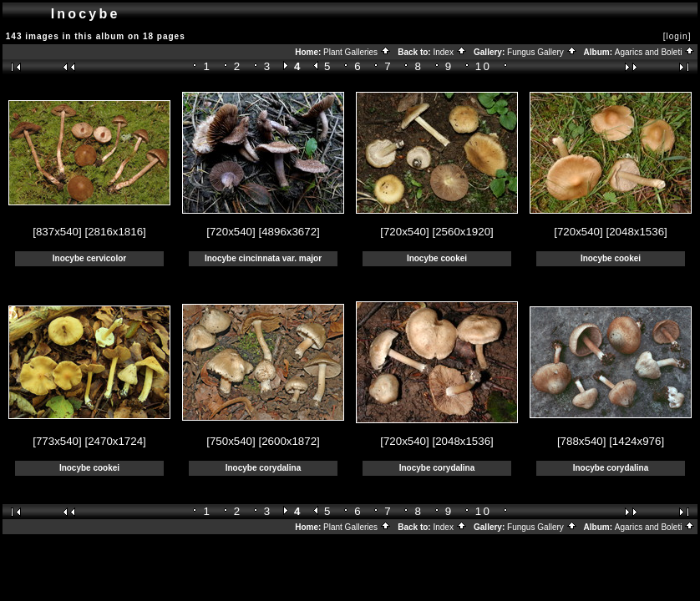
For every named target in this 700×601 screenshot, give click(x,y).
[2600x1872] (289, 441)
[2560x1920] (462, 232)
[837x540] (57, 232)
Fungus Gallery (542, 52)
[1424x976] (637, 441)
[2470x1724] (115, 441)
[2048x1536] (636, 232)
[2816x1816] (115, 232)
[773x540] (57, 441)
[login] (677, 36)
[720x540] (231, 232)
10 (484, 66)
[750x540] (231, 441)
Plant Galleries (357, 52)
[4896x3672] (289, 232)
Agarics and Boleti (655, 52)
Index (449, 52)
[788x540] (582, 441)
